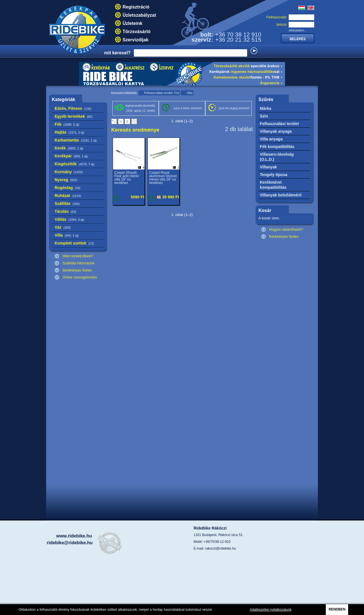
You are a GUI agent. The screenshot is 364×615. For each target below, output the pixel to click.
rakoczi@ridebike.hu (221, 548)
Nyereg (66, 180)
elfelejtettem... (297, 30)
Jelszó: (282, 24)
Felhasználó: (277, 17)
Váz (63, 227)
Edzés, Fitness (73, 108)
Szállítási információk (79, 263)
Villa (67, 235)
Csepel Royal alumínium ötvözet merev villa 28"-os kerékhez (163, 178)
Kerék (69, 148)
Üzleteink (132, 23)
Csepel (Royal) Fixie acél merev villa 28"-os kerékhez (127, 178)
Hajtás (69, 132)
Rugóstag (68, 188)
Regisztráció (136, 7)
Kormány (69, 172)
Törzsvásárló (137, 32)
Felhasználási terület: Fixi (162, 93)
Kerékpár (71, 156)
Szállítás (67, 203)
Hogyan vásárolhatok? (286, 230)
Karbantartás (76, 140)
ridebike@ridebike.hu (70, 543)
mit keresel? (117, 53)
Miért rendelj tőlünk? (78, 256)
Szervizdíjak (136, 40)
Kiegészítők (74, 164)
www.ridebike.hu (74, 536)
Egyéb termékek (74, 116)
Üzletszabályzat (139, 15)
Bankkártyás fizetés (77, 270)
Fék (67, 124)
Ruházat (68, 196)
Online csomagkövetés (80, 277)
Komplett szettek (74, 243)
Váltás (69, 219)
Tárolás (65, 211)
